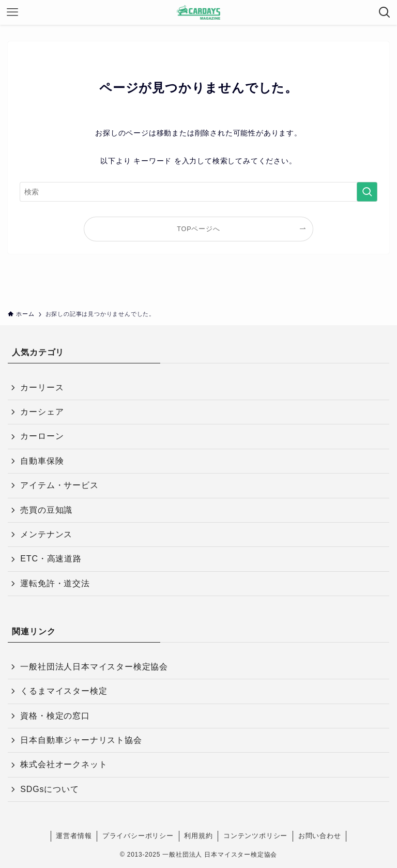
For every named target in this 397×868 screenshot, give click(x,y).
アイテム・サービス (59, 485)
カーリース (42, 387)
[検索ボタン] (385, 12)
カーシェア (42, 412)
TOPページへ (198, 229)
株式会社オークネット (64, 764)
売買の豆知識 (46, 510)
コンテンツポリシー (255, 836)
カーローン (42, 436)
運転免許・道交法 (55, 583)
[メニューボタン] (12, 12)
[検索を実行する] (367, 192)
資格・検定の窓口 (55, 716)
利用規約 (198, 836)
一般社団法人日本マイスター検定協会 (94, 667)
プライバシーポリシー (138, 836)
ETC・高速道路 (51, 559)
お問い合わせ (320, 836)
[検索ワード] (198, 192)
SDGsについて (49, 789)
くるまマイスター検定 (64, 691)
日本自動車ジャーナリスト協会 (81, 740)
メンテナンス (46, 534)
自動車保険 (42, 461)
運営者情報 (74, 836)
